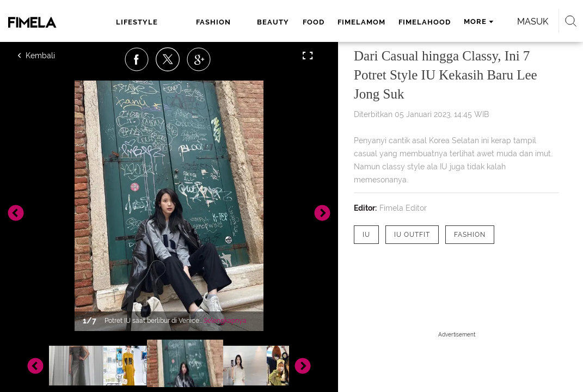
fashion (181, 22)
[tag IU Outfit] (412, 235)
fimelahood (378, 22)
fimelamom (315, 22)
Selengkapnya (225, 321)
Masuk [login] (101, 51)
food (267, 22)
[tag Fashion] (470, 235)
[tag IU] (366, 235)
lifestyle (129, 22)
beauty (227, 22)
